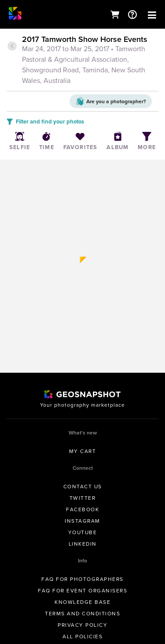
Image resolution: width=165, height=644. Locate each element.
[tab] (82, 60)
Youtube (83, 532)
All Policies (82, 636)
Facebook (82, 509)
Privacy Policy (82, 625)
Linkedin (83, 544)
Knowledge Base (82, 602)
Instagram (82, 521)
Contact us (83, 486)
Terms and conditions (82, 613)
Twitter (83, 498)
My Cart (83, 451)
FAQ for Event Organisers (82, 590)
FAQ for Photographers (82, 579)
